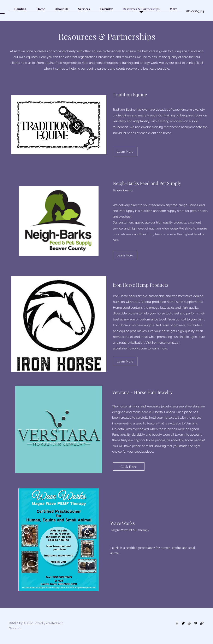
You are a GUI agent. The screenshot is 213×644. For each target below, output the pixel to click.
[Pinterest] (196, 623)
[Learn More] (125, 152)
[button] (62, 10)
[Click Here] (129, 466)
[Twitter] (183, 623)
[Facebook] (177, 623)
